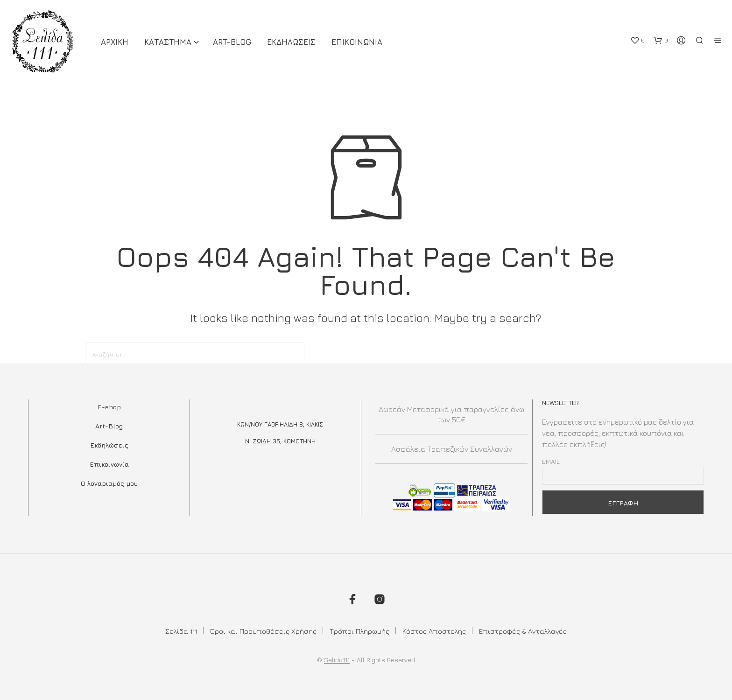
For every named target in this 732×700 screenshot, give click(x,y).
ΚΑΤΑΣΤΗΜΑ (168, 42)
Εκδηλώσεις (109, 445)
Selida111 (337, 660)
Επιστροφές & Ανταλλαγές (523, 631)
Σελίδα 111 (181, 631)
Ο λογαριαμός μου (109, 483)
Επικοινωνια (357, 42)
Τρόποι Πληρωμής (359, 631)
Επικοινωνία (109, 464)
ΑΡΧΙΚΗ (115, 42)
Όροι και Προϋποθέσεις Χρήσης (263, 631)
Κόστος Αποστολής (434, 631)
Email (551, 461)
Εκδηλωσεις (291, 42)
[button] (637, 41)
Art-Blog (232, 42)
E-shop (109, 407)
